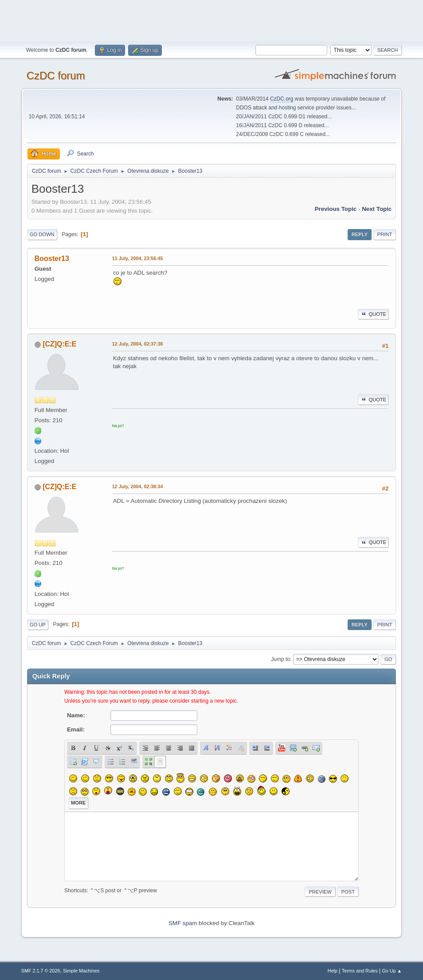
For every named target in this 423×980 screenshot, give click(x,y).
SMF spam (183, 923)
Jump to (280, 659)
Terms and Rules (360, 971)
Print (385, 234)
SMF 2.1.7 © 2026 (41, 971)
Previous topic (336, 209)
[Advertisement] (211, 20)
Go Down (42, 234)
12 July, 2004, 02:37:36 (138, 344)
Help (333, 971)
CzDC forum (56, 76)
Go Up (38, 625)
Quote (373, 314)
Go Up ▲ (392, 971)
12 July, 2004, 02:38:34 (138, 486)
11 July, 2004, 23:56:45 (138, 258)
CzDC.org (282, 99)
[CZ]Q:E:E (59, 344)
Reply (360, 234)
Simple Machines (81, 971)
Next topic (377, 209)
